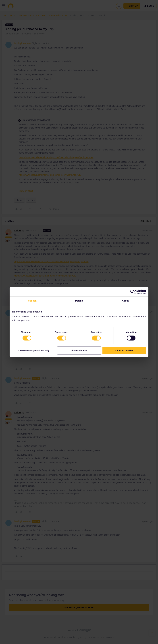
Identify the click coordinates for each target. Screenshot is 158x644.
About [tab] (125, 301)
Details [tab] (79, 301)
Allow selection (79, 350)
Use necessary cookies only (34, 350)
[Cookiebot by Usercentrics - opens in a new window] (133, 292)
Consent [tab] (33, 301)
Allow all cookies (124, 350)
